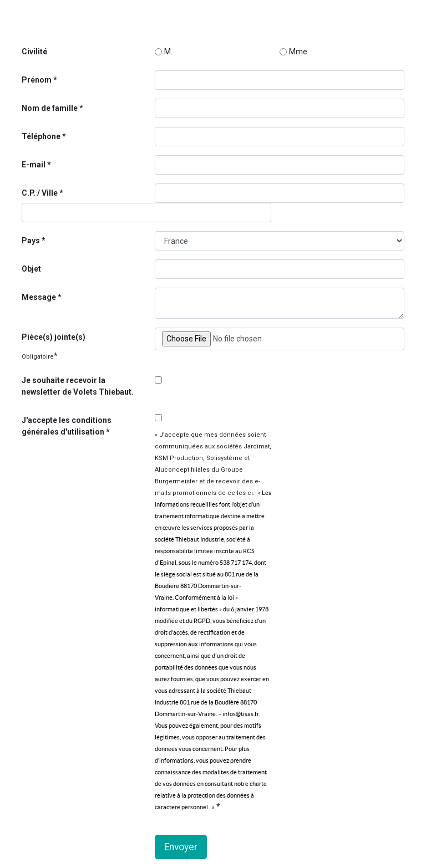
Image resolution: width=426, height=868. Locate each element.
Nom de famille (50, 108)
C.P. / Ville (40, 193)
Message (40, 297)
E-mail (34, 165)
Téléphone (42, 136)
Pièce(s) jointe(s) (54, 337)
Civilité (34, 52)
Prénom (37, 80)
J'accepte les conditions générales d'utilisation (67, 426)
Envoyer (181, 847)
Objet (31, 269)
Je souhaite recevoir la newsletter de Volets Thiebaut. (78, 386)
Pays (32, 241)
